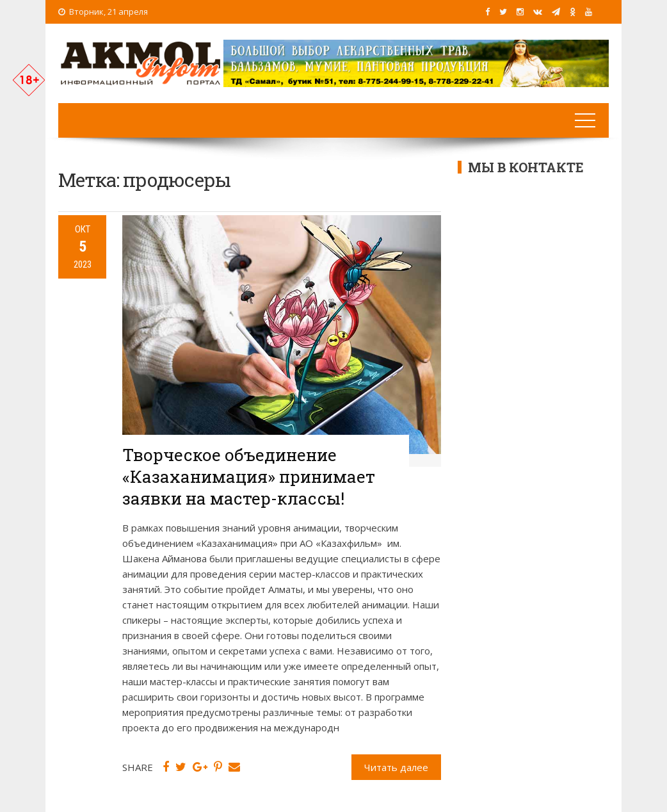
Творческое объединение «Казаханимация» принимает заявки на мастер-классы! (249, 476)
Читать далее (396, 767)
